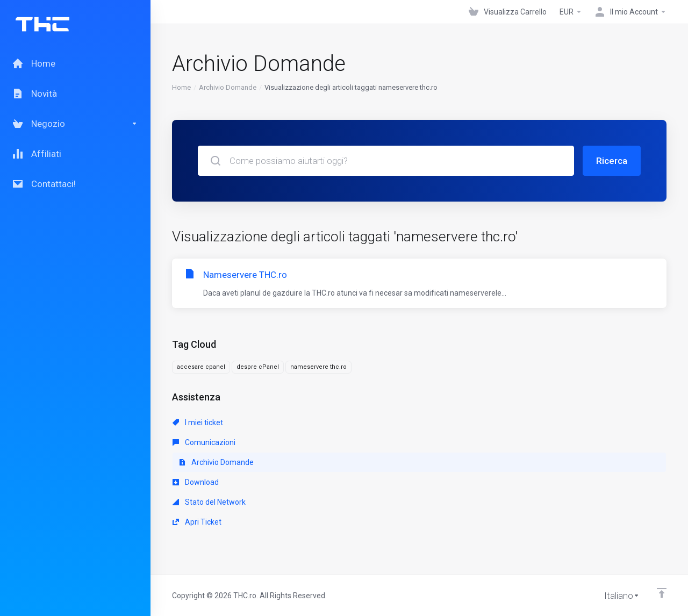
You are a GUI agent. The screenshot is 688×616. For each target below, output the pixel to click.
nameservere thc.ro (318, 367)
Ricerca (612, 161)
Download (196, 482)
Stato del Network (209, 502)
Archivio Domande (228, 87)
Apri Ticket (197, 522)
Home (181, 87)
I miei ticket (198, 422)
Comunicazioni (204, 442)
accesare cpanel (201, 367)
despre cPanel (258, 367)
